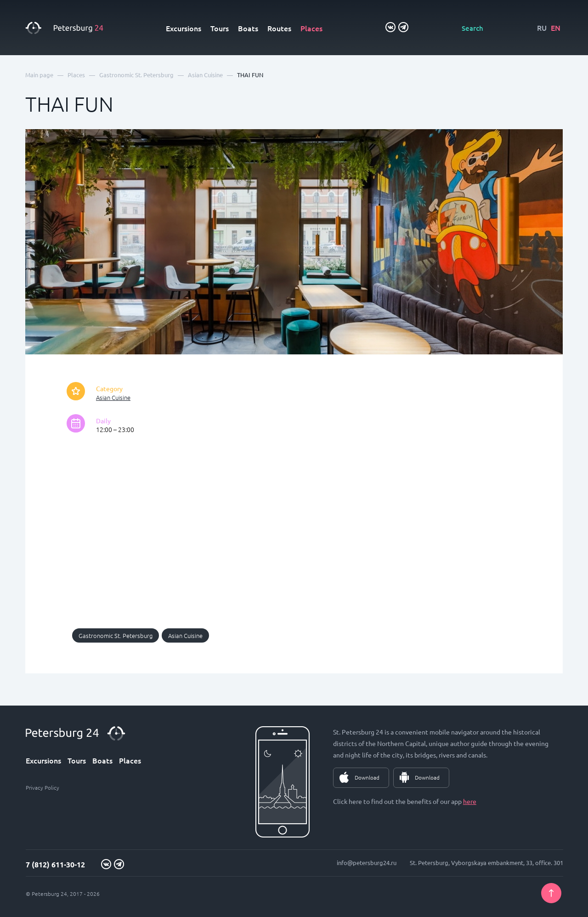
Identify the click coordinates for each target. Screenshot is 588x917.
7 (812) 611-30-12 (55, 864)
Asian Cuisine (113, 397)
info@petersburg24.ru (367, 863)
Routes (279, 28)
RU (542, 28)
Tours (220, 28)
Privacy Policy (42, 787)
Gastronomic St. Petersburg (116, 635)
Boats (248, 28)
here (470, 801)
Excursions (184, 28)
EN (556, 28)
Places (311, 28)
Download (367, 777)
